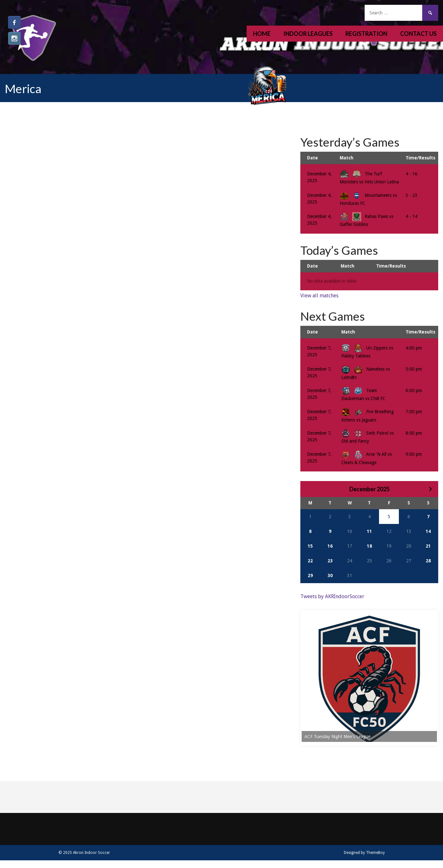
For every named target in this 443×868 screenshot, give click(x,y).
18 (369, 546)
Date (312, 158)
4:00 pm (414, 348)
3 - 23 (411, 195)
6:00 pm (414, 390)
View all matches (319, 296)
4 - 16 (411, 174)
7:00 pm (414, 412)
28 (428, 561)
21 (428, 546)
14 (428, 531)
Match (347, 158)
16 (330, 546)
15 (310, 546)
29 (310, 575)
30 (330, 575)
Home (262, 34)
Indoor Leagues (308, 34)
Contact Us (418, 34)
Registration (366, 34)
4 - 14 (411, 216)
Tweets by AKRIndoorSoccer (332, 596)
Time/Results (420, 158)
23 (330, 561)
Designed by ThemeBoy (364, 857)
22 (310, 561)
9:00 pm (414, 454)
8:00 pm (414, 433)
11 (369, 531)
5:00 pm (414, 369)
